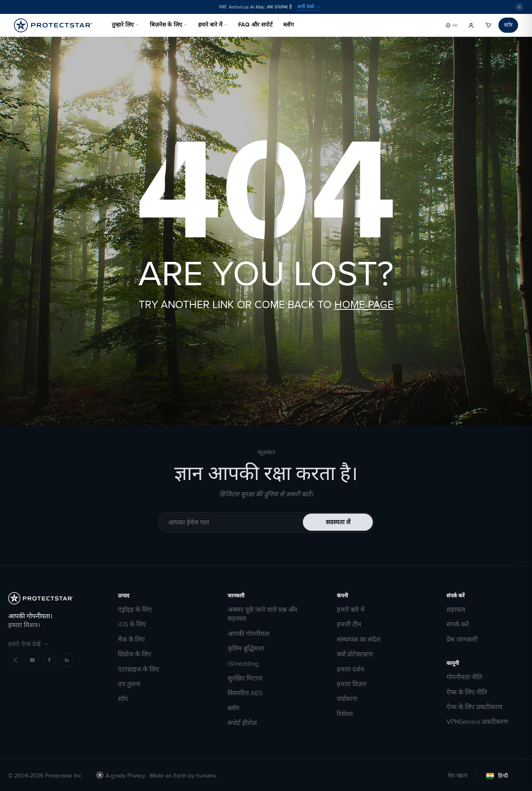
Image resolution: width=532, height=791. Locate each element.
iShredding (243, 664)
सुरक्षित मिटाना (245, 678)
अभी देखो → (309, 7)
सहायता (456, 610)
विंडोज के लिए (135, 654)
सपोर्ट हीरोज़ (242, 723)
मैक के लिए (131, 640)
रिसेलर (345, 714)
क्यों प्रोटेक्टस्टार (355, 654)
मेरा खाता (458, 775)
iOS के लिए (132, 624)
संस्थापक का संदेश (359, 640)
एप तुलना (129, 684)
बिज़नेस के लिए (169, 25)
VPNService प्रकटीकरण (477, 722)
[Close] (519, 7)
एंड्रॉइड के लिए (135, 610)
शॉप (123, 699)
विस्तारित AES (245, 693)
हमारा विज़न (352, 684)
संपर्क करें (458, 624)
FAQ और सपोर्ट (255, 25)
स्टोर (508, 25)
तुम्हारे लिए (125, 25)
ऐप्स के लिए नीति (467, 692)
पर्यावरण (347, 699)
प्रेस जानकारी (462, 640)
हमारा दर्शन (351, 669)
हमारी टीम (349, 624)
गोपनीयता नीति (464, 677)
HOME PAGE (364, 304)
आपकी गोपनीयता (248, 634)
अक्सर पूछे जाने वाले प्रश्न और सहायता (263, 614)
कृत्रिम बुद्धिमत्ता (246, 649)
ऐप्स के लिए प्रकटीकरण (475, 707)
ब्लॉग (289, 25)
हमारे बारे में (213, 25)
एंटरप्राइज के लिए (139, 669)
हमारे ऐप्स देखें (29, 644)
